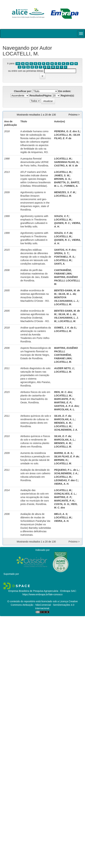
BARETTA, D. (62, 182)
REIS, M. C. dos (63, 392)
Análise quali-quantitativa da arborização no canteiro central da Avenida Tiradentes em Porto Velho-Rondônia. (36, 335)
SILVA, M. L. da (67, 294)
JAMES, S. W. (62, 175)
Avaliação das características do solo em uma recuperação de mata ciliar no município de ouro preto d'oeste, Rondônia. (35, 497)
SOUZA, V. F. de (63, 233)
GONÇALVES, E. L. (65, 494)
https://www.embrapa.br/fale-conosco (42, 594)
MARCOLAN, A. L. (65, 409)
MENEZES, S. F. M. (65, 192)
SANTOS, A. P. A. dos (66, 406)
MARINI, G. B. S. (63, 453)
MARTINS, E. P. (63, 402)
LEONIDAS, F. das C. (66, 480)
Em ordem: (65, 91)
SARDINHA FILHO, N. (66, 162)
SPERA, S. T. (62, 253)
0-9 (18, 64)
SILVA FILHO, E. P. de (66, 456)
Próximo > (74, 115)
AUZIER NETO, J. (64, 368)
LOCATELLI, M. (63, 135)
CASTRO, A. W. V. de (66, 166)
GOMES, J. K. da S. (65, 328)
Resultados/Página (40, 96)
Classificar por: (23, 91)
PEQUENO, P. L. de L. (67, 470)
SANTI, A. (60, 264)
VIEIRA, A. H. (62, 484)
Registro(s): (68, 96)
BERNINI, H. (61, 460)
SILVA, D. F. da (63, 416)
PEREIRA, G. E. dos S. (67, 131)
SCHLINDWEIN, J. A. (66, 430)
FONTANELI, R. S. (64, 257)
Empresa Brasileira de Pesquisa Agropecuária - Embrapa (39, 591)
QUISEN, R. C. (62, 223)
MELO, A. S (61, 514)
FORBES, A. (71, 186)
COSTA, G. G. (62, 504)
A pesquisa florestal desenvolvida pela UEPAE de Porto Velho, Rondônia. (35, 162)
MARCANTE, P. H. (64, 399)
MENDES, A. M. (63, 423)
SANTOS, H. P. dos (65, 250)
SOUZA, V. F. (61, 216)
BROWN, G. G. (63, 179)
